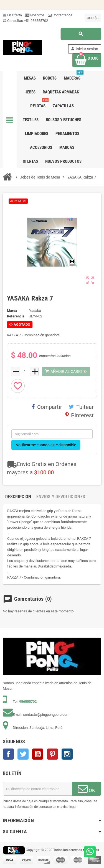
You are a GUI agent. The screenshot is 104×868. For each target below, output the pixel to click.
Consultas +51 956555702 (25, 21)
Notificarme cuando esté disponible (46, 445)
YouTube (38, 754)
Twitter (23, 754)
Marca (12, 311)
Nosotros (35, 15)
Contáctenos (60, 15)
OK (86, 788)
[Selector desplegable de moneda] (93, 18)
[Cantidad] (25, 371)
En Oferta (12, 15)
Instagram (67, 754)
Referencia (16, 316)
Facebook (8, 754)
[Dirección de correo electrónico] (37, 789)
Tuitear (81, 407)
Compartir (47, 407)
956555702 (28, 702)
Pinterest (79, 415)
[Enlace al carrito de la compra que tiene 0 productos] (87, 60)
